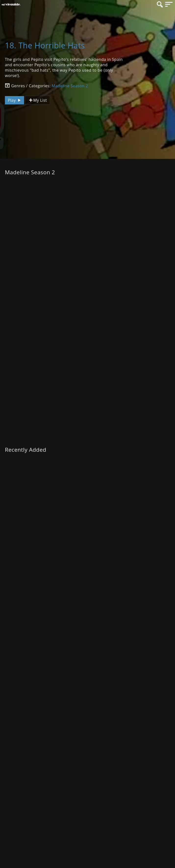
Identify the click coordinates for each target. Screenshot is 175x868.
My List (37, 100)
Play (15, 100)
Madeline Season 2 (70, 86)
